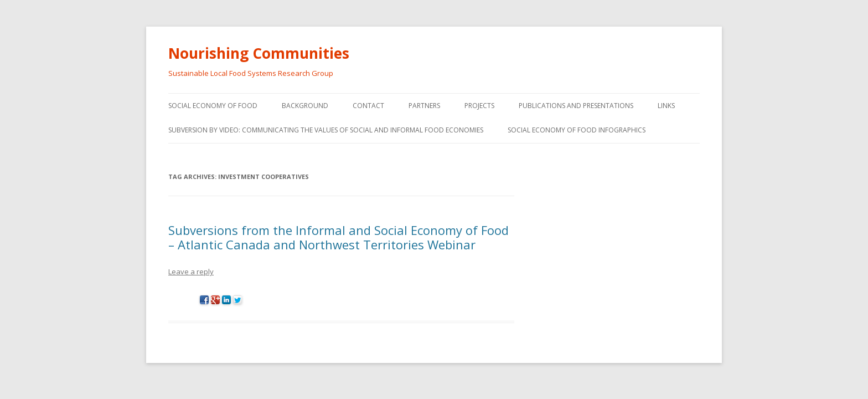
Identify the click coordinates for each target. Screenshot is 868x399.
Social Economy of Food (213, 106)
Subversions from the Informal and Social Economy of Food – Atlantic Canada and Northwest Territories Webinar (339, 237)
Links (666, 106)
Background (305, 106)
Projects (479, 106)
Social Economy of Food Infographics (577, 130)
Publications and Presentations (576, 106)
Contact (368, 106)
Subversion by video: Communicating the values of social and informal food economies (326, 130)
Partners (424, 106)
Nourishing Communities (259, 53)
